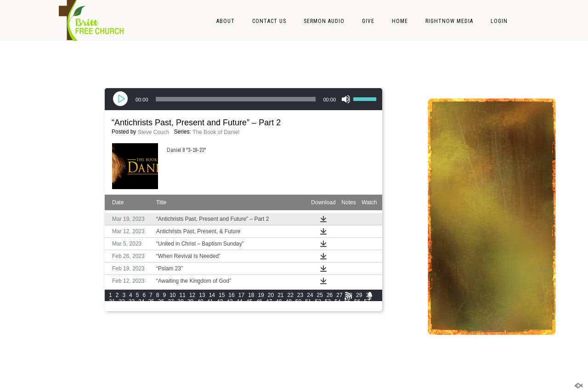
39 (190, 302)
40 (200, 302)
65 (181, 308)
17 (241, 295)
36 (161, 302)
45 (249, 302)
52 (318, 302)
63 (161, 308)
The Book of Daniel (216, 132)
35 (151, 302)
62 (151, 308)
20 (271, 295)
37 (171, 302)
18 (251, 295)
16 (231, 295)
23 (300, 295)
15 (222, 295)
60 (132, 308)
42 (220, 302)
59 (122, 308)
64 (171, 308)
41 (210, 302)
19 (261, 295)
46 (259, 302)
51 (308, 302)
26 (330, 295)
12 (192, 295)
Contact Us (269, 21)
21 (280, 295)
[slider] (236, 99)
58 (112, 308)
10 (172, 295)
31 (112, 302)
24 (310, 295)
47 (269, 302)
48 (279, 302)
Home (400, 21)
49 (288, 302)
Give (368, 21)
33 (132, 302)
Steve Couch (154, 132)
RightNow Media (449, 21)
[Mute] (346, 99)
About (226, 21)
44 (240, 302)
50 (298, 302)
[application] (243, 99)
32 (122, 302)
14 (212, 295)
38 (181, 302)
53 (328, 302)
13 (202, 295)
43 (229, 302)
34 (141, 302)
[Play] (121, 99)
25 (320, 295)
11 (183, 295)
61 (141, 308)
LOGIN (499, 21)
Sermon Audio (324, 21)
